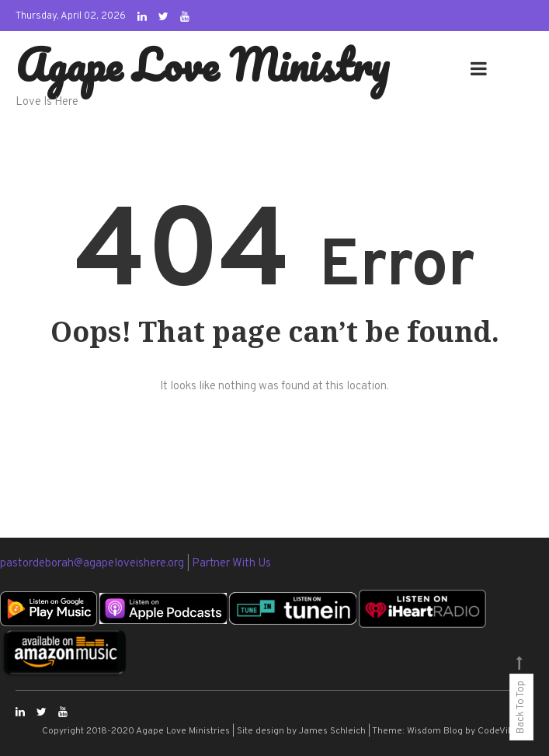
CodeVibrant (504, 731)
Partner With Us (231, 564)
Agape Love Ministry (202, 64)
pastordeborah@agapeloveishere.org (93, 564)
